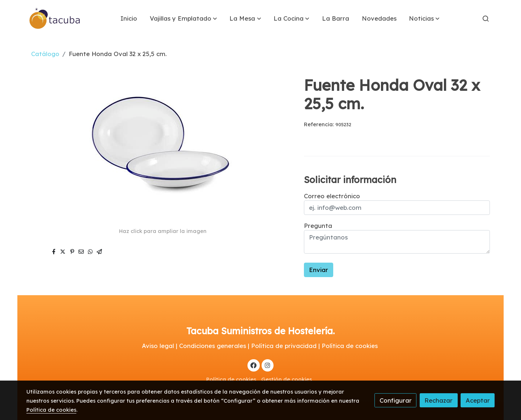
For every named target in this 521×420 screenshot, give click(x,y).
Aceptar (478, 400)
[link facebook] (254, 365)
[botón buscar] (486, 18)
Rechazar (439, 400)
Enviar (319, 270)
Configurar (396, 400)
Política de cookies (231, 379)
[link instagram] (267, 365)
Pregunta (318, 226)
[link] (55, 18)
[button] (183, 18)
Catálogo (45, 54)
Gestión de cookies (287, 379)
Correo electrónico (332, 196)
